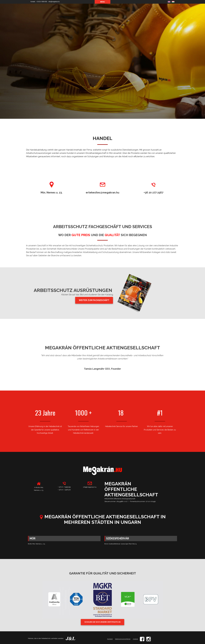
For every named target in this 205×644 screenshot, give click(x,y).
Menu (102, 2)
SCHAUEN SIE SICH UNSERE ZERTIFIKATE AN (102, 622)
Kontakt (33, 2)
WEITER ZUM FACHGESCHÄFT (94, 300)
